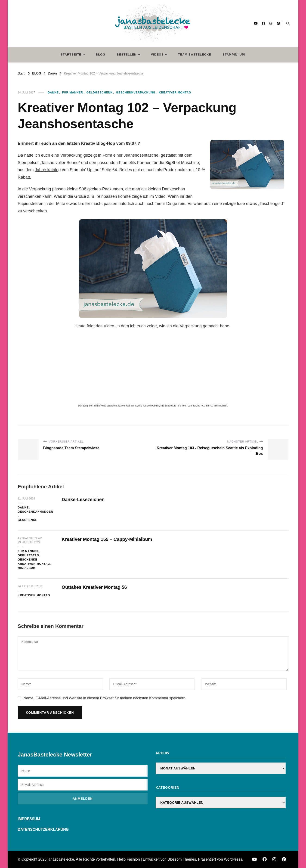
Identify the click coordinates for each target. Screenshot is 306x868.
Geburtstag (29, 555)
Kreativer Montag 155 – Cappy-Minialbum (107, 539)
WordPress (233, 859)
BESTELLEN (127, 54)
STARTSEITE (71, 54)
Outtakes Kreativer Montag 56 (94, 587)
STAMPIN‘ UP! (234, 54)
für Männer (73, 93)
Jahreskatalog (48, 170)
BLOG (101, 54)
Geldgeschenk (100, 93)
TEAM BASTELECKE (195, 54)
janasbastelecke (61, 859)
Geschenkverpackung (136, 93)
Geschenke (28, 520)
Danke (53, 93)
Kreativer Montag (175, 93)
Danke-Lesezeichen (83, 499)
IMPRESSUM (29, 819)
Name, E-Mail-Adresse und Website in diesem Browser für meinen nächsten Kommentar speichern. (105, 698)
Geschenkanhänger (36, 512)
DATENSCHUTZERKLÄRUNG (43, 829)
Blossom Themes (182, 859)
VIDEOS (157, 54)
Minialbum (27, 568)
